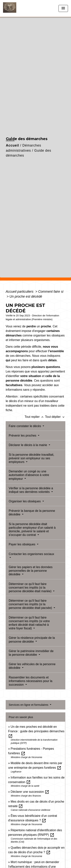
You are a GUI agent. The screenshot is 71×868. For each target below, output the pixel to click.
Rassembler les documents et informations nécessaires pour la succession (30, 681)
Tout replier (35, 417)
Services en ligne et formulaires (29, 705)
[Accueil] (17, 8)
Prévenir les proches (23, 436)
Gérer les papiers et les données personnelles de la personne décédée (31, 571)
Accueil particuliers (20, 292)
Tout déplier (55, 417)
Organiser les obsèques (25, 501)
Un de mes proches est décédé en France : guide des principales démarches (36, 731)
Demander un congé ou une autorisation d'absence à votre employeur (29, 475)
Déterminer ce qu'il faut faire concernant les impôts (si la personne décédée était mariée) (30, 588)
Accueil (12, 145)
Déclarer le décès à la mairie (28, 445)
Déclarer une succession (30, 792)
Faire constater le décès (25, 426)
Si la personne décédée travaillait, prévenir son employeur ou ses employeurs (31, 458)
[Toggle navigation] (63, 8)
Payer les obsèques (22, 544)
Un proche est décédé (26, 296)
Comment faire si (51, 292)
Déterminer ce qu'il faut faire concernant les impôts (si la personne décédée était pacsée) (31, 604)
